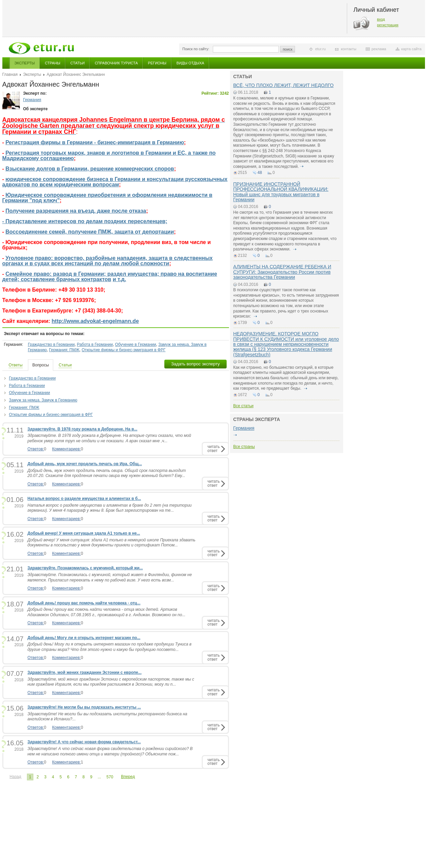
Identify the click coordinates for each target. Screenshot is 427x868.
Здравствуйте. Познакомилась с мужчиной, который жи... (85, 568)
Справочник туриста (116, 63)
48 (260, 173)
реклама (379, 49)
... (99, 777)
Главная (10, 74)
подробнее (302, 167)
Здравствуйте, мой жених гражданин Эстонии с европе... (85, 672)
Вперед (128, 777)
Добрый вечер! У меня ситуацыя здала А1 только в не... (84, 533)
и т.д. (120, 279)
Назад (15, 777)
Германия (32, 100)
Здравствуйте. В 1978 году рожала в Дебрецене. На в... (83, 429)
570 (110, 777)
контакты (349, 49)
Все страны (244, 447)
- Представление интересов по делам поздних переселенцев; (85, 221)
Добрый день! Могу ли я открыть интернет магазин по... (84, 638)
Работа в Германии (95, 345)
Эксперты (25, 63)
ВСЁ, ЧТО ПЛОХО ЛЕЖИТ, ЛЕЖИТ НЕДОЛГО (284, 85)
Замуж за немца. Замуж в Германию (43, 400)
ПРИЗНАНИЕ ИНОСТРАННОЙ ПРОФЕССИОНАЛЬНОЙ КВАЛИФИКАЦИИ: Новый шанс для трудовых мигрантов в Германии (281, 192)
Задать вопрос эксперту (195, 364)
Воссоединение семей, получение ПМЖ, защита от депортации (90, 232)
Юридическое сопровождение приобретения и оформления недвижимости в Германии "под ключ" (107, 198)
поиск (288, 49)
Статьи (77, 63)
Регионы (157, 63)
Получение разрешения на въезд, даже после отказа (76, 211)
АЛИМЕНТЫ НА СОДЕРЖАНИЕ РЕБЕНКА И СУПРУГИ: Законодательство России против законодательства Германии (282, 272)
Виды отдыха (190, 63)
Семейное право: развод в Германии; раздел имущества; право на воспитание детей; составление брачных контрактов (110, 277)
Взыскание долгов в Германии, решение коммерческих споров (90, 169)
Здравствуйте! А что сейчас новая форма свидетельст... (84, 742)
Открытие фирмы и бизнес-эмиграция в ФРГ (123, 350)
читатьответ (213, 448)
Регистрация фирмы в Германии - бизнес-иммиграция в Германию (95, 142)
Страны (53, 63)
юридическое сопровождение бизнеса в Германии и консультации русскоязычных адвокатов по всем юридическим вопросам (115, 182)
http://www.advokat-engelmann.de (95, 321)
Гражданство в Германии (51, 345)
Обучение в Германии (136, 345)
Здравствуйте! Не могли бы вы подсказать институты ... (84, 707)
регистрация (388, 25)
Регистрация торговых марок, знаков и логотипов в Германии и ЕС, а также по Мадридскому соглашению (109, 156)
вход (381, 19)
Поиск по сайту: (196, 49)
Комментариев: (67, 449)
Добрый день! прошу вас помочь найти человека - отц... (84, 603)
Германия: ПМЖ (64, 350)
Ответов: (36, 449)
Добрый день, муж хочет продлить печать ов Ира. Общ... (85, 464)
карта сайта (412, 49)
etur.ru (320, 49)
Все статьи (243, 406)
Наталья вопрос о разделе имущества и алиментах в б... (84, 499)
